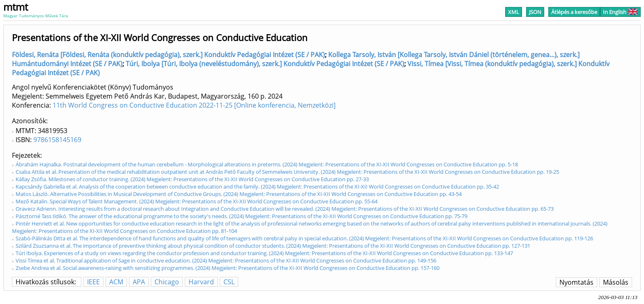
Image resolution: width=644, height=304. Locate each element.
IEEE (93, 282)
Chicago (167, 282)
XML (514, 12)
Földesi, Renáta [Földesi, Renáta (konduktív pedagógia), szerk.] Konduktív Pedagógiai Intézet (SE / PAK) (168, 55)
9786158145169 (57, 140)
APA (139, 282)
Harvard (201, 282)
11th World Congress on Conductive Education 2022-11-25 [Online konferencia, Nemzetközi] (194, 105)
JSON (535, 12)
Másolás (616, 282)
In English (620, 12)
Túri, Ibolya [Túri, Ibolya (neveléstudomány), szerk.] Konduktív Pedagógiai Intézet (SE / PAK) (265, 64)
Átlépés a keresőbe (574, 12)
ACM (116, 282)
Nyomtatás (576, 282)
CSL (229, 282)
